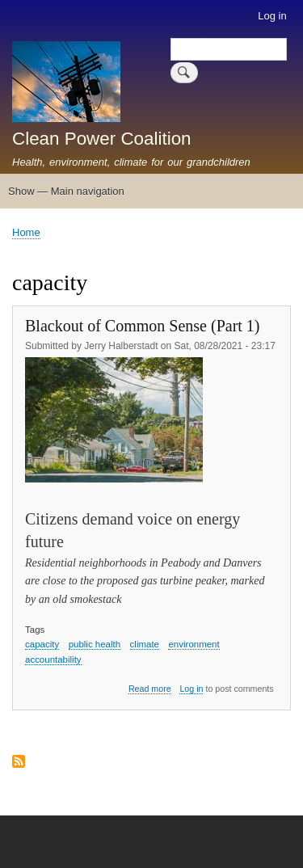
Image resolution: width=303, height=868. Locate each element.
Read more (150, 689)
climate (145, 644)
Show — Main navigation (66, 191)
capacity (42, 644)
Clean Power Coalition (102, 139)
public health (95, 644)
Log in (272, 16)
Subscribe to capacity (19, 763)
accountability (53, 659)
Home (26, 232)
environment (194, 644)
